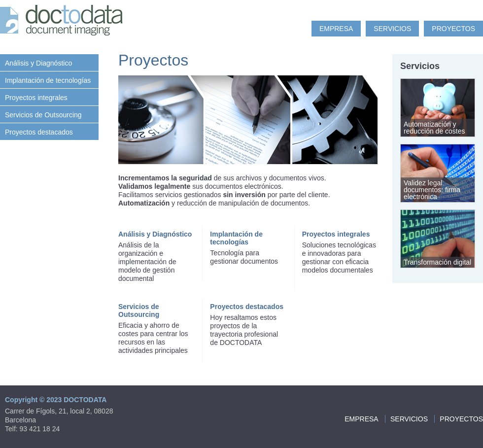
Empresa (336, 29)
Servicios (392, 29)
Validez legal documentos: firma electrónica (432, 190)
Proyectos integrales (36, 98)
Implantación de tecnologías (48, 80)
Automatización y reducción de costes (434, 128)
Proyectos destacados (39, 132)
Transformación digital (437, 262)
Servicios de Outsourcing (43, 115)
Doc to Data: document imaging (64, 22)
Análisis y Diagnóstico (38, 63)
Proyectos (453, 29)
